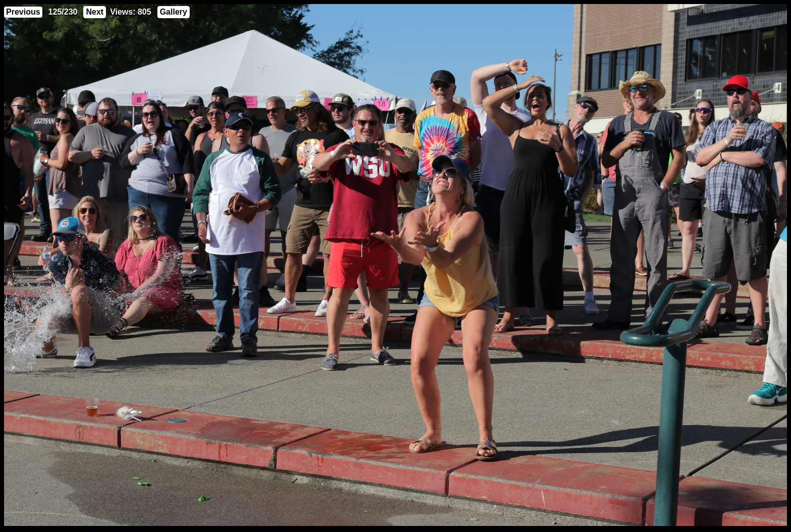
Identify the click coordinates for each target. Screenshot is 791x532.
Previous (23, 12)
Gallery (174, 12)
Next (95, 12)
